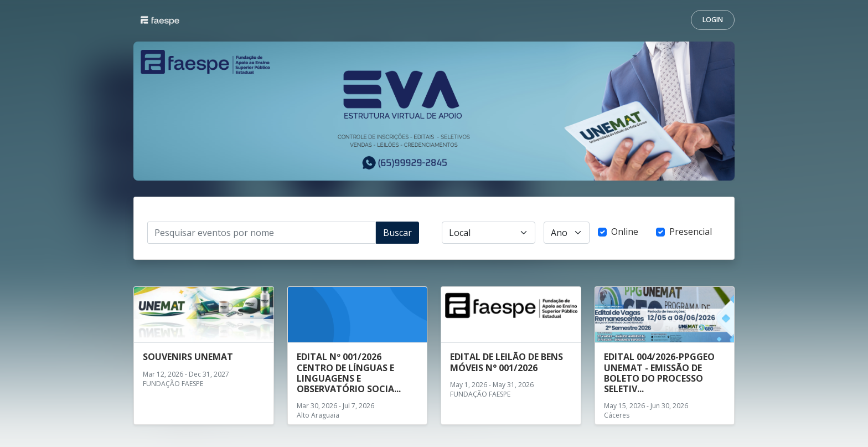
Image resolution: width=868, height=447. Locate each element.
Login (713, 20)
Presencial (691, 232)
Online (625, 232)
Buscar (397, 233)
